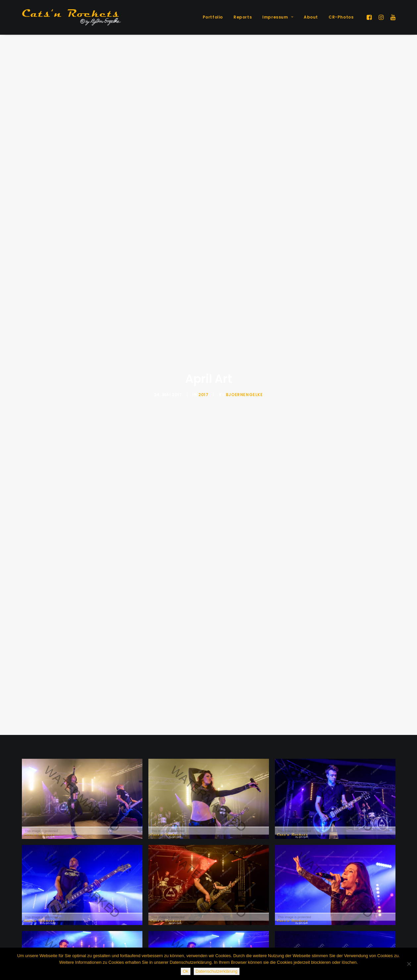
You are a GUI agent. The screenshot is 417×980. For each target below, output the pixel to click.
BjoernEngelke (244, 316)
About (311, 17)
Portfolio (213, 17)
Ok (186, 971)
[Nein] (409, 964)
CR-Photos (341, 17)
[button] (370, 17)
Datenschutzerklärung (217, 971)
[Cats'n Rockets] (72, 17)
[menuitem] (213, 17)
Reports (243, 17)
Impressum (278, 17)
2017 (203, 316)
